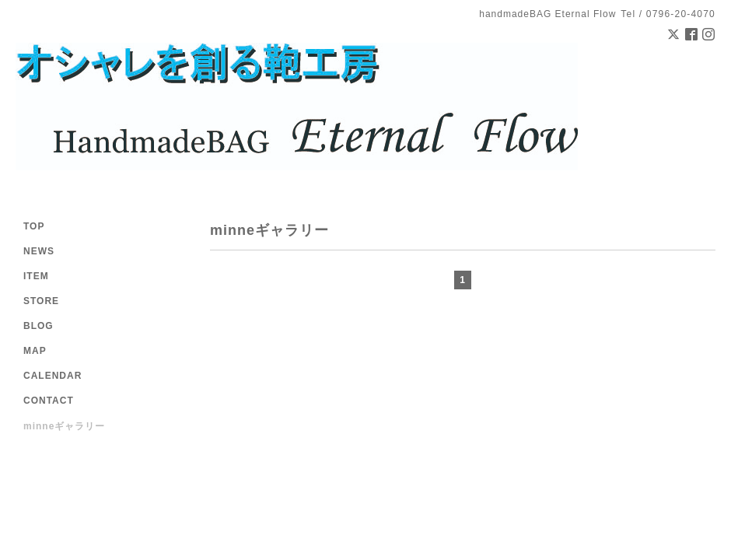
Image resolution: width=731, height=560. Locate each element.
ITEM (36, 276)
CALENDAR (52, 376)
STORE (41, 301)
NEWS (39, 251)
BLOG (38, 326)
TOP (34, 226)
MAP (35, 351)
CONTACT (49, 401)
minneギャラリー (64, 426)
